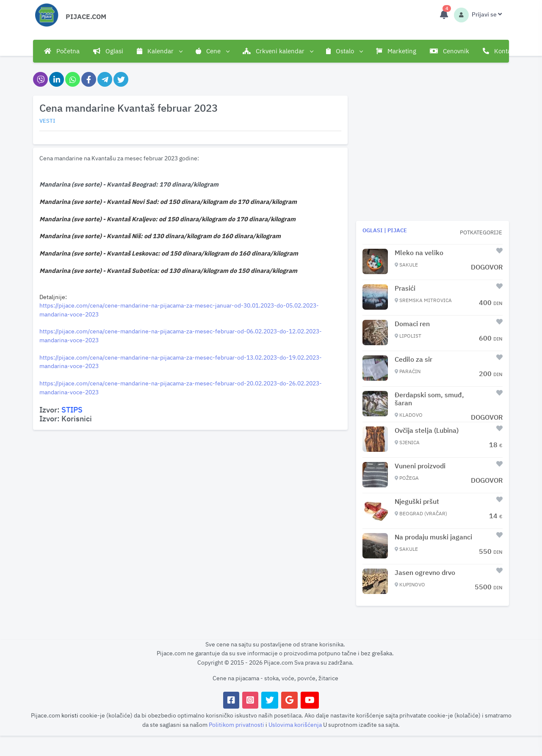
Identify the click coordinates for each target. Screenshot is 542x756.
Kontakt (500, 51)
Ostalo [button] (344, 51)
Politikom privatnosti (237, 724)
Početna (62, 51)
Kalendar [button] (159, 51)
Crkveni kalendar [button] (278, 51)
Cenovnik (449, 51)
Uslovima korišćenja (296, 724)
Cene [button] (212, 51)
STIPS (72, 410)
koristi (70, 715)
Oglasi (108, 51)
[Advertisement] (190, 492)
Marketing (396, 51)
